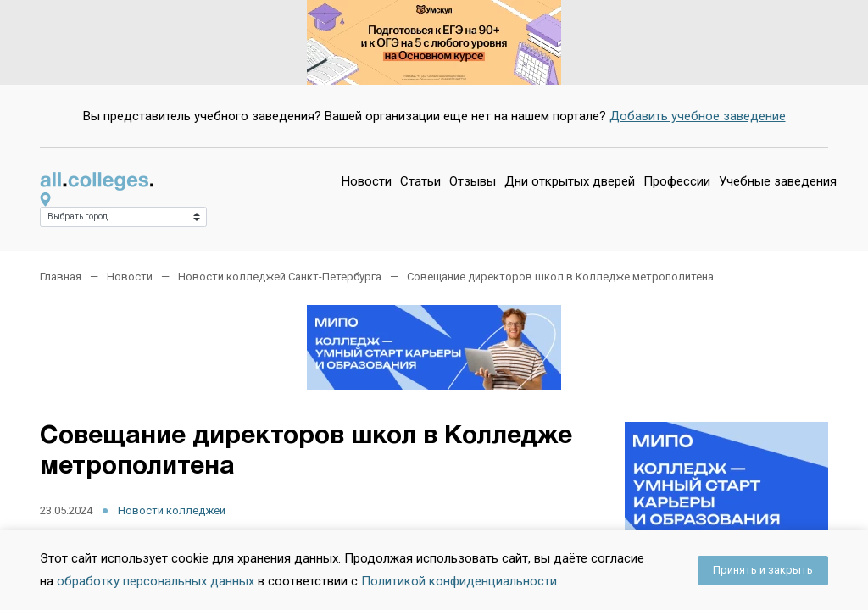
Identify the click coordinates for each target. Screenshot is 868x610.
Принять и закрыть (763, 570)
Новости (367, 181)
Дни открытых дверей (570, 181)
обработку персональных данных (156, 581)
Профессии (677, 181)
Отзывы (473, 181)
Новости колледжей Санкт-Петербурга (280, 277)
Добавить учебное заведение (698, 116)
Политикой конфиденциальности (459, 581)
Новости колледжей (172, 510)
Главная (61, 277)
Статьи (420, 181)
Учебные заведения (778, 181)
